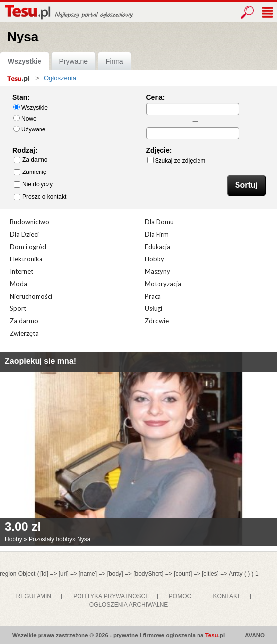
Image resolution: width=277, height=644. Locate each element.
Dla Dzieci (24, 234)
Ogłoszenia (60, 78)
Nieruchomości (31, 296)
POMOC (180, 596)
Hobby (155, 259)
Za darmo (31, 160)
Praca (153, 296)
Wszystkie (25, 61)
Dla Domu (159, 222)
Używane (29, 129)
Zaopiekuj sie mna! (40, 361)
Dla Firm (157, 234)
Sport (18, 308)
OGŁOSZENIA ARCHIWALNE (129, 605)
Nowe (25, 118)
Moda (19, 284)
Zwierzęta (24, 333)
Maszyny (158, 271)
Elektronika (26, 259)
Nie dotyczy (33, 184)
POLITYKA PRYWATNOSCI (110, 596)
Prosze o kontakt (40, 197)
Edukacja (158, 247)
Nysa (84, 539)
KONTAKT (227, 596)
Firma (115, 61)
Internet (21, 271)
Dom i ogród (28, 247)
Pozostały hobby (50, 539)
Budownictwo (30, 222)
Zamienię (30, 172)
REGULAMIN (34, 596)
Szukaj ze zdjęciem (177, 160)
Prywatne (74, 61)
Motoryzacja (163, 284)
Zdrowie (157, 321)
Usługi (154, 308)
